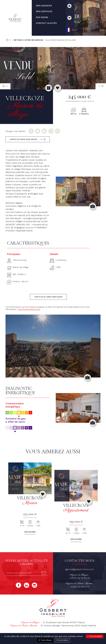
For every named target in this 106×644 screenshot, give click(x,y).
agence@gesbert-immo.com (79, 569)
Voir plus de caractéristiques (48, 297)
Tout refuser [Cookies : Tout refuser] (45, 640)
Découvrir (30, 532)
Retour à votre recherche (29, 40)
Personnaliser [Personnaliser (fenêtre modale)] (62, 640)
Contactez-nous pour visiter (23, 139)
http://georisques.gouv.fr (29, 309)
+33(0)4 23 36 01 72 (79, 587)
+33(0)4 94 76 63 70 (79, 578)
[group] (53, 68)
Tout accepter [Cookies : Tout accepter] (95, 636)
